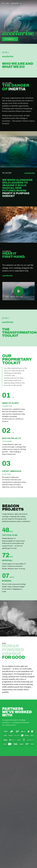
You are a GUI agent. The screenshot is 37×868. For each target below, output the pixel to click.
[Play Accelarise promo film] (18, 291)
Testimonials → (10, 39)
